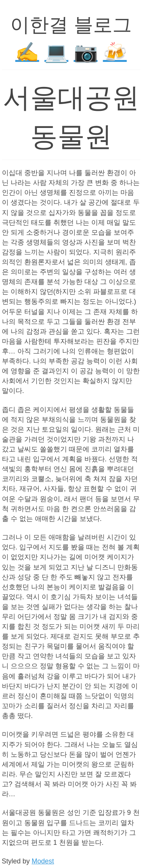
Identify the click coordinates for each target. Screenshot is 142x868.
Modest (43, 861)
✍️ (27, 52)
